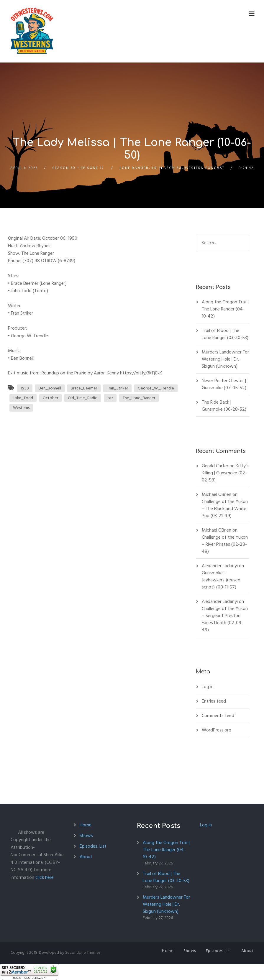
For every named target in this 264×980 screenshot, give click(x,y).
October (50, 398)
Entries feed (214, 701)
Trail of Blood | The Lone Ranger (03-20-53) (225, 334)
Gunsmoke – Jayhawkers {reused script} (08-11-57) (221, 580)
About (86, 857)
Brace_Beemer (84, 388)
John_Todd (23, 398)
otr (110, 398)
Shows (86, 836)
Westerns (21, 408)
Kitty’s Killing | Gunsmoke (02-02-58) (225, 473)
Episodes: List (93, 846)
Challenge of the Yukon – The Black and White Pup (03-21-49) (225, 509)
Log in (208, 687)
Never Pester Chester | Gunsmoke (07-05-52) (224, 384)
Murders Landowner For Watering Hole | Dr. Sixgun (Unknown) (225, 359)
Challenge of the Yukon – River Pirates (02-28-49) (225, 544)
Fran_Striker (117, 388)
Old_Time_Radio (83, 398)
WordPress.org (217, 730)
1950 (25, 388)
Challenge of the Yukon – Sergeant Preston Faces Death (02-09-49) (225, 619)
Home (86, 825)
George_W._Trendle (156, 388)
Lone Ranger (134, 168)
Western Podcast (205, 168)
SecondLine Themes (83, 952)
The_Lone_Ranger (139, 398)
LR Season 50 (167, 168)
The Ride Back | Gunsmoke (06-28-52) (224, 406)
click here (45, 877)
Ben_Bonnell (50, 388)
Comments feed (218, 716)
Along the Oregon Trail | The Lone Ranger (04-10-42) (225, 309)
